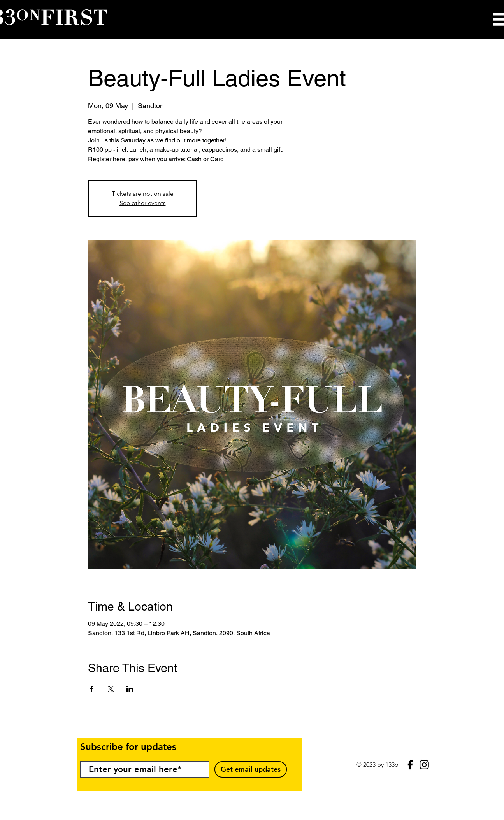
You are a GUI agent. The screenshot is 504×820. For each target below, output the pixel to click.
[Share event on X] (111, 689)
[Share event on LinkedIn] (130, 689)
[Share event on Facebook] (92, 689)
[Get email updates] (251, 769)
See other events (143, 203)
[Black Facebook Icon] (410, 765)
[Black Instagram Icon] (424, 765)
